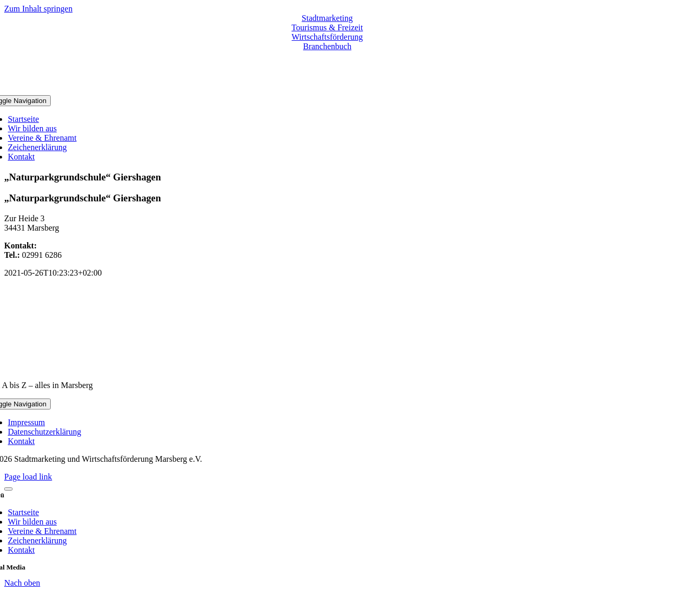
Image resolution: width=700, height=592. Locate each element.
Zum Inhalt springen (38, 9)
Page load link (28, 477)
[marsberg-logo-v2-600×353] (327, 367)
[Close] (8, 489)
